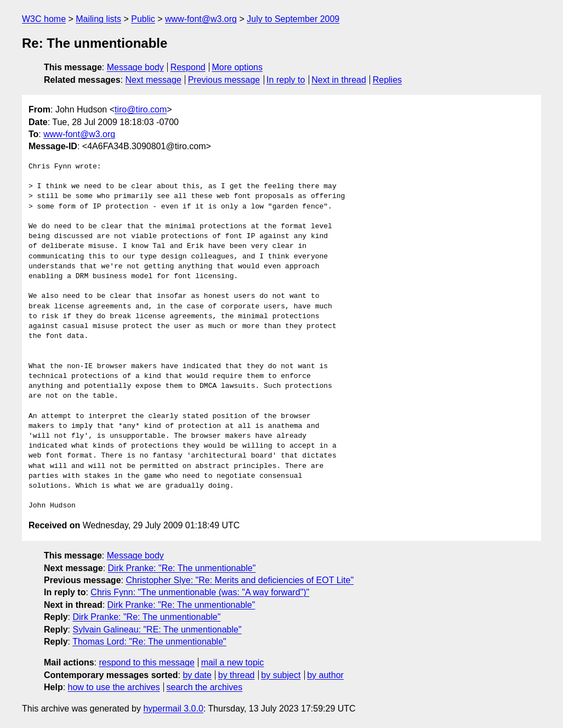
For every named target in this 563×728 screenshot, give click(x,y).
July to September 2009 (293, 19)
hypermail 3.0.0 (173, 709)
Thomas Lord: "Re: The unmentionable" (149, 642)
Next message (153, 80)
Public (143, 19)
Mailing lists (98, 19)
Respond (188, 67)
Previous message (224, 80)
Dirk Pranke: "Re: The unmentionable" (182, 568)
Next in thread (339, 80)
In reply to (286, 80)
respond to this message (146, 662)
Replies (387, 80)
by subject (281, 675)
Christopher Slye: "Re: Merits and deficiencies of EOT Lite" (240, 580)
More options (238, 67)
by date (197, 675)
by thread (237, 675)
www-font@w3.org (201, 19)
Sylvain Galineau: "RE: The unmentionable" (157, 630)
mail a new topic (233, 662)
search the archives (205, 687)
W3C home (44, 19)
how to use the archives (114, 687)
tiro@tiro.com (141, 109)
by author (325, 675)
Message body (135, 67)
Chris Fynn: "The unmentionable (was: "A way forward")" (200, 592)
